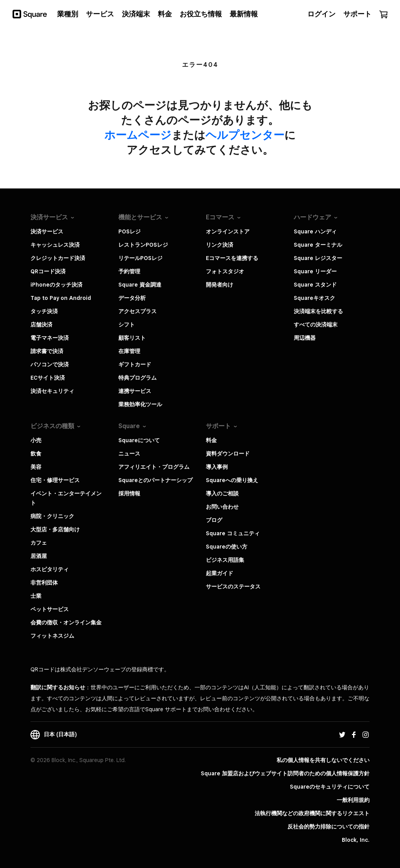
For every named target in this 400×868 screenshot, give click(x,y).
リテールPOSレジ (140, 258)
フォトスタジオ (225, 271)
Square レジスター (318, 258)
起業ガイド (220, 573)
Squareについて (139, 440)
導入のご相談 (222, 493)
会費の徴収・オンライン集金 (66, 622)
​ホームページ (138, 135)
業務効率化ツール (140, 404)
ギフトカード (135, 364)
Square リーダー (315, 271)
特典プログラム (137, 378)
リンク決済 (220, 245)
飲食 (36, 454)
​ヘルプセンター (245, 135)
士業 (36, 596)
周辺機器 (305, 338)
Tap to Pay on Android (61, 298)
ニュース (129, 454)
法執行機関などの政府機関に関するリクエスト (312, 813)
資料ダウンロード (228, 454)
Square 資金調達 (140, 285)
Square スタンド (315, 285)
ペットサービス (50, 609)
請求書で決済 (47, 351)
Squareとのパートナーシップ (155, 480)
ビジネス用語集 (225, 560)
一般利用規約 (353, 800)
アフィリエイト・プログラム (154, 467)
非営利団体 (44, 583)
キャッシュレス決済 (55, 245)
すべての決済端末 (316, 325)
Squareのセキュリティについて (330, 787)
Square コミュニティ (233, 533)
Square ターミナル (318, 245)
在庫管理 (129, 351)
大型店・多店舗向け (55, 529)
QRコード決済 (48, 271)
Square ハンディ (315, 231)
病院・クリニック (52, 516)
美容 (36, 467)
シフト (127, 325)
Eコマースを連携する (232, 258)
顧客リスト (132, 338)
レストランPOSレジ (143, 245)
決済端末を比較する (318, 311)
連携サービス (135, 391)
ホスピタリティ (50, 569)
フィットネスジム (52, 636)
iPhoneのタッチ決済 (56, 285)
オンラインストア (228, 231)
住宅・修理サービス (55, 480)
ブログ (214, 520)
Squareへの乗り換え (232, 480)
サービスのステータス (233, 586)
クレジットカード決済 (58, 258)
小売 (36, 440)
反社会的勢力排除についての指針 (329, 827)
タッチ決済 (44, 311)
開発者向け (220, 285)
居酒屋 (39, 556)
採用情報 (129, 493)
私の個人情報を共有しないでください (323, 760)
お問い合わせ (222, 507)
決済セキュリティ (52, 391)
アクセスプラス (137, 311)
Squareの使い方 (227, 547)
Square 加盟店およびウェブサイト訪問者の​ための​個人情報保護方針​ (285, 773)
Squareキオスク (314, 298)
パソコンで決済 (50, 364)
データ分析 (132, 298)
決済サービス (47, 231)
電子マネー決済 (50, 338)
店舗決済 (41, 325)
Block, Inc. (356, 840)
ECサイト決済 (48, 378)
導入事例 (217, 467)
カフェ (39, 543)
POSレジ (129, 231)
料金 (211, 440)
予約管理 (129, 271)
